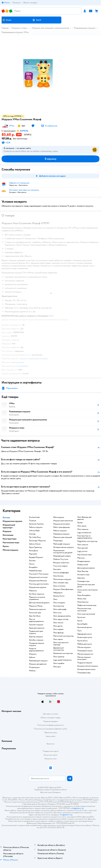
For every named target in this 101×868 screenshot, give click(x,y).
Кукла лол (81, 617)
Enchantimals (34, 517)
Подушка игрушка (85, 663)
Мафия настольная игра (87, 605)
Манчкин (81, 558)
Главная (5, 28)
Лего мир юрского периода (61, 644)
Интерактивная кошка (86, 669)
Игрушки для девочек (38, 664)
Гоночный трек (35, 613)
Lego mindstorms (84, 533)
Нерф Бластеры (35, 571)
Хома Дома (33, 551)
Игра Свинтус (83, 602)
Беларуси (57, 792)
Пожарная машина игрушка (36, 644)
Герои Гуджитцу (35, 547)
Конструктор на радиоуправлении (85, 537)
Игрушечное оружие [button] (12, 521)
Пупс (80, 631)
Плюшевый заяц (84, 673)
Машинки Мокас (36, 606)
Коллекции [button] (8, 535)
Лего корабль (59, 663)
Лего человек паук (61, 583)
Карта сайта (50, 736)
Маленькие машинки (37, 609)
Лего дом (57, 667)
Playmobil (33, 554)
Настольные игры (84, 555)
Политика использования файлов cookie (50, 729)
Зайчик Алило (35, 544)
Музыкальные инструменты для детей (63, 552)
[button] (37, 20)
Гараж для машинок (37, 628)
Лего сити (57, 613)
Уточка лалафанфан (61, 573)
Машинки (33, 591)
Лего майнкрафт (60, 609)
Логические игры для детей (86, 586)
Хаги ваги (57, 569)
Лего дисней (83, 548)
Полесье (33, 521)
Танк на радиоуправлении (36, 620)
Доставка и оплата (51, 714)
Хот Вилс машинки (37, 594)
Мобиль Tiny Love (61, 559)
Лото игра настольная (86, 614)
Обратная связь (51, 733)
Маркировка (12, 388)
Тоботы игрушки (36, 527)
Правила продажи (51, 721)
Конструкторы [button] (10, 539)
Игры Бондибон (84, 595)
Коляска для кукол (85, 637)
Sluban (80, 523)
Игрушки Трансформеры (63, 589)
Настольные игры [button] (11, 543)
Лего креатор (59, 657)
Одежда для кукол (84, 634)
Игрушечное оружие (38, 587)
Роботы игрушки (60, 531)
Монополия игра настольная (84, 610)
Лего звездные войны (62, 616)
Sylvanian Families (36, 524)
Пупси (32, 564)
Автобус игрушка (36, 640)
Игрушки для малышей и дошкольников (50, 28)
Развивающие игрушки (85, 28)
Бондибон (33, 567)
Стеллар (32, 534)
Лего (55, 599)
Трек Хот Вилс (35, 616)
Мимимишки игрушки (62, 579)
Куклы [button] (6, 546)
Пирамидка (58, 541)
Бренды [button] (6, 517)
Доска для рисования (86, 568)
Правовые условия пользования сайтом (51, 790)
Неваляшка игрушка (61, 534)
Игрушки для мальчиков (63, 521)
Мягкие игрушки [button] (10, 550)
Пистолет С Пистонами (39, 574)
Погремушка (34, 667)
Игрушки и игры (19, 28)
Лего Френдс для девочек (84, 518)
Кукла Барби (82, 624)
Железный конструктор (63, 653)
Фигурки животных (61, 563)
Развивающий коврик (62, 556)
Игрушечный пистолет (38, 577)
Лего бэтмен (58, 576)
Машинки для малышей (63, 537)
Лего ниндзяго (59, 603)
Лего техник (58, 623)
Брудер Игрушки (36, 557)
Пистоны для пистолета (39, 584)
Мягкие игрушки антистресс (84, 658)
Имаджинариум (84, 561)
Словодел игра (83, 581)
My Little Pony (35, 537)
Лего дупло (58, 626)
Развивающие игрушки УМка (15, 32)
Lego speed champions (62, 660)
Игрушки (33, 654)
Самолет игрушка (36, 625)
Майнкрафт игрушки (62, 544)
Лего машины (83, 529)
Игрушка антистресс (62, 524)
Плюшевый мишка (85, 651)
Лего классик (83, 545)
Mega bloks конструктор (87, 541)
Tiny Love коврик (60, 566)
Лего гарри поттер (61, 619)
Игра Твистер (83, 571)
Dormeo (32, 561)
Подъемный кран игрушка (36, 632)
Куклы (80, 621)
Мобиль (32, 671)
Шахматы (81, 578)
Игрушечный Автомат (38, 581)
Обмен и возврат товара (50, 718)
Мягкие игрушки (84, 647)
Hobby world (83, 565)
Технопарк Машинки (37, 541)
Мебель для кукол (85, 644)
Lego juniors (82, 551)
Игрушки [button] (7, 531)
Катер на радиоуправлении (36, 650)
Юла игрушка (59, 517)
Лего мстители (59, 586)
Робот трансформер (61, 527)
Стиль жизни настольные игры (87, 591)
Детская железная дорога (39, 603)
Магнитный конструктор (63, 636)
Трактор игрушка (36, 637)
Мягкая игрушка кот (85, 654)
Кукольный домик (85, 627)
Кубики (32, 657)
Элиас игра (82, 599)
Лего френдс (58, 633)
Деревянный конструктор (59, 649)
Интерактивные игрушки (63, 547)
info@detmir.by (77, 808)
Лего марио (58, 639)
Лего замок (82, 526)
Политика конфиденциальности (51, 725)
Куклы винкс (83, 641)
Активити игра (83, 575)
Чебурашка (58, 593)
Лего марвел (58, 629)
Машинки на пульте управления (37, 598)
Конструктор (59, 606)
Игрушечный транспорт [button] (9, 526)
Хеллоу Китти (59, 596)
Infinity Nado (34, 531)
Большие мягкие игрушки (88, 666)
